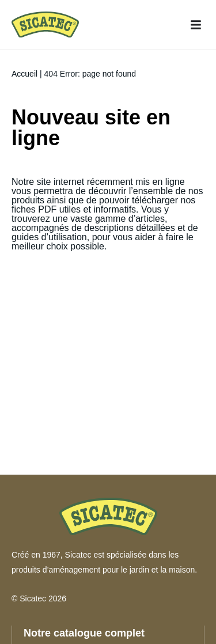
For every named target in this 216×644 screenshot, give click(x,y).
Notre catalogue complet (84, 633)
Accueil (24, 74)
